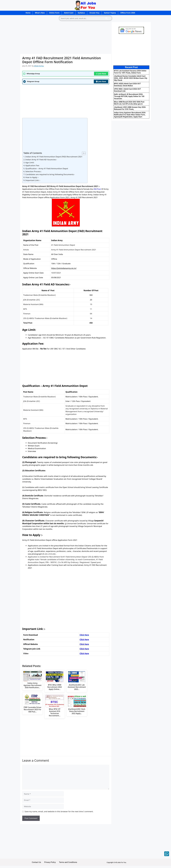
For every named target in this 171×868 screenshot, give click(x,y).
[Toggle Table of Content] (83, 153)
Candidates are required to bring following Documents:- (50, 174)
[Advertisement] (66, 38)
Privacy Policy (50, 862)
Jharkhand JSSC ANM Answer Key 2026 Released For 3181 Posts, (130, 108)
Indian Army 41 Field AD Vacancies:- (41, 160)
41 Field (62, 192)
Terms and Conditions (68, 862)
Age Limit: (30, 162)
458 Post (97, 189)
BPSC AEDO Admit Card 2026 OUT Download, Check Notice (127, 85)
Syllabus (81, 13)
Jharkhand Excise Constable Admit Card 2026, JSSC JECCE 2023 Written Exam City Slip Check (131, 78)
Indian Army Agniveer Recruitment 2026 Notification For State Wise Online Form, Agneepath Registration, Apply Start (130, 115)
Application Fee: (33, 165)
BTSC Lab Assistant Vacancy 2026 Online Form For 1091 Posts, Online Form (130, 72)
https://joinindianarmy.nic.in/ (64, 268)
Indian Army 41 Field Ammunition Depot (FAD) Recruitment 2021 (54, 157)
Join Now (101, 74)
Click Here (84, 640)
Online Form (54, 13)
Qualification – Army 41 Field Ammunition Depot (47, 168)
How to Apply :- (32, 177)
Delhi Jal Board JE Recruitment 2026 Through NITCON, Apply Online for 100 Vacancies (129, 96)
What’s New (40, 13)
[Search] (106, 18)
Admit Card (69, 13)
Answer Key (94, 13)
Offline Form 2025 (128, 13)
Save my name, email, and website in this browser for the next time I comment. (59, 811)
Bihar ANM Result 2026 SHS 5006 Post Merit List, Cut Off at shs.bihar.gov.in (129, 103)
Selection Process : (34, 171)
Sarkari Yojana (110, 13)
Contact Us (36, 862)
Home (28, 13)
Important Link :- (33, 180)
